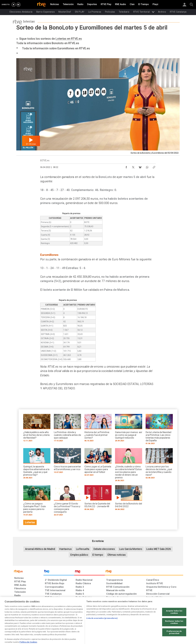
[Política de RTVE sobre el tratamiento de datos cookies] (67, 622)
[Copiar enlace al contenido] (154, 167)
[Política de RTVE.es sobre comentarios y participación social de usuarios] (170, 622)
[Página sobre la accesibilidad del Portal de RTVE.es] (115, 622)
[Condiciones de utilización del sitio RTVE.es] (19, 622)
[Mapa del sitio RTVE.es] (132, 622)
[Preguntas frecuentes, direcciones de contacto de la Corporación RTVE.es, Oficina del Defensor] (148, 622)
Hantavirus (66, 549)
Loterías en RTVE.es (69, 39)
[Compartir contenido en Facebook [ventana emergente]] (126, 167)
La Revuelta (83, 549)
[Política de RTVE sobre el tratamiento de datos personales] (41, 622)
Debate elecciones (104, 549)
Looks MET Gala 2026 (159, 549)
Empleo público (79, 555)
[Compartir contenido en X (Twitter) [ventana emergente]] (133, 167)
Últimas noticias (117, 555)
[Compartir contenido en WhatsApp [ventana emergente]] (147, 167)
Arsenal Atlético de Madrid (40, 549)
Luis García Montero (131, 549)
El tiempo (98, 555)
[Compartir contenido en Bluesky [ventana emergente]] (140, 167)
